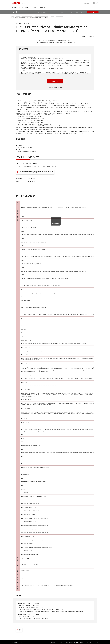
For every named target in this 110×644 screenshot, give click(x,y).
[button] (16, 7)
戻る (20, 630)
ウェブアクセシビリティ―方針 (93, 642)
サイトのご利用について (68, 642)
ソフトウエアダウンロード (27, 16)
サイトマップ (59, 642)
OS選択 (52, 16)
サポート (18, 16)
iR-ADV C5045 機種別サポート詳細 (42, 16)
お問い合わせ (53, 642)
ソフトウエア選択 (59, 16)
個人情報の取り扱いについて (80, 642)
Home (13, 16)
